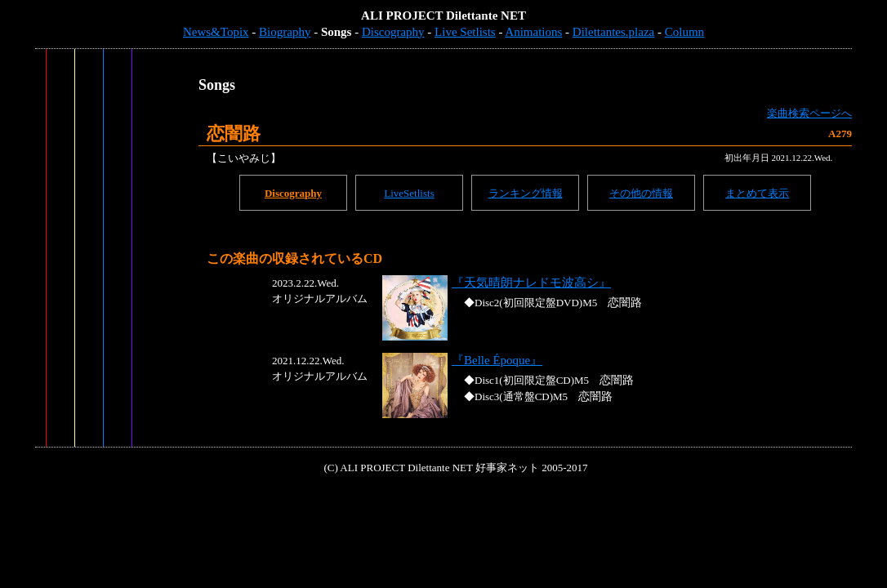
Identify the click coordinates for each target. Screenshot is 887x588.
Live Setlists (465, 32)
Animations (533, 32)
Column (684, 32)
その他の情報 (641, 193)
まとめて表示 (757, 193)
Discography (393, 32)
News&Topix (216, 32)
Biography (285, 32)
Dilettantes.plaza (613, 32)
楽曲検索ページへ (809, 113)
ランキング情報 (526, 193)
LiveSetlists (409, 193)
